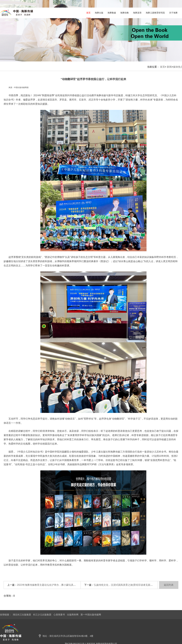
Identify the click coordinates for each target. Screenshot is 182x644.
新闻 (169, 67)
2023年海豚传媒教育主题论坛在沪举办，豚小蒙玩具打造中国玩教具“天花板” (58, 585)
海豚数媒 (112, 13)
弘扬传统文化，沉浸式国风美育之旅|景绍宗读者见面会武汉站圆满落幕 (132, 585)
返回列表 (169, 585)
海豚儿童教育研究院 (155, 13)
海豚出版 (99, 13)
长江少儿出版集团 (42, 615)
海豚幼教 (125, 13)
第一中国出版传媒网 (91, 615)
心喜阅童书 (59, 615)
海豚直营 (137, 13)
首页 (88, 13)
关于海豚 (173, 13)
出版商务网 (73, 615)
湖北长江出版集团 (22, 615)
